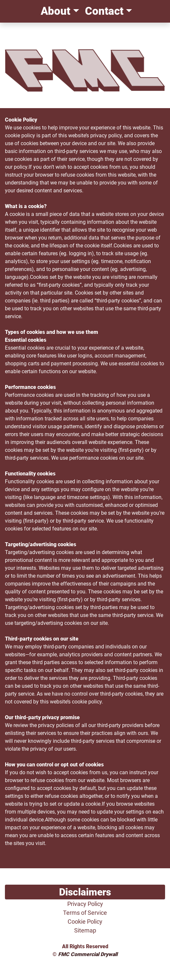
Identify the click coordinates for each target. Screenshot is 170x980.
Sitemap (85, 930)
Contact (103, 11)
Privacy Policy (85, 904)
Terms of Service (85, 913)
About (54, 11)
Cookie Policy (85, 922)
